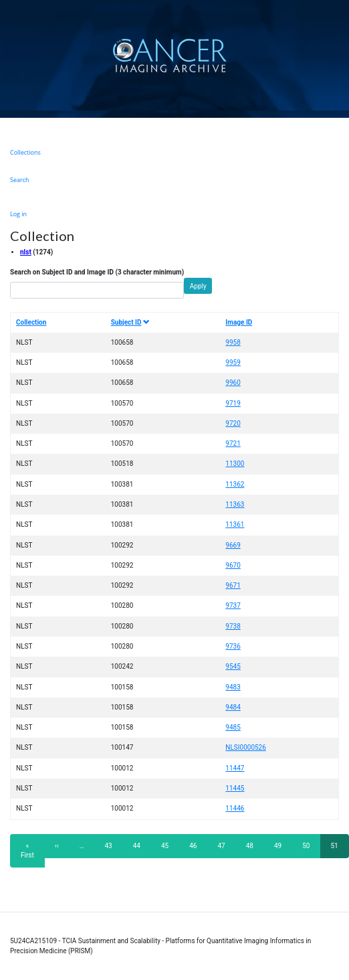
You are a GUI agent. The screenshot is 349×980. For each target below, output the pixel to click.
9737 (233, 605)
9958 (233, 342)
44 (141, 845)
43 (113, 845)
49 (282, 845)
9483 (233, 687)
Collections (25, 152)
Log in (18, 214)
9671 (233, 585)
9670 (233, 565)
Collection (31, 322)
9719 (233, 403)
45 (169, 845)
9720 (233, 423)
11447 (235, 768)
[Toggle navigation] (337, 55)
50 (310, 845)
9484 (233, 707)
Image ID (239, 322)
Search (20, 180)
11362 (235, 484)
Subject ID (130, 322)
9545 (233, 666)
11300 (235, 464)
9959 (233, 362)
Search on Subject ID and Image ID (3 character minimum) (97, 272)
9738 (233, 626)
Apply (198, 286)
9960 (233, 383)
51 (340, 850)
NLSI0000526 (246, 747)
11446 (235, 808)
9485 (233, 727)
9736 (233, 646)
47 (226, 845)
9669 (233, 545)
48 (254, 845)
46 (197, 845)
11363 (235, 504)
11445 (235, 788)
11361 (235, 524)
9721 (233, 443)
